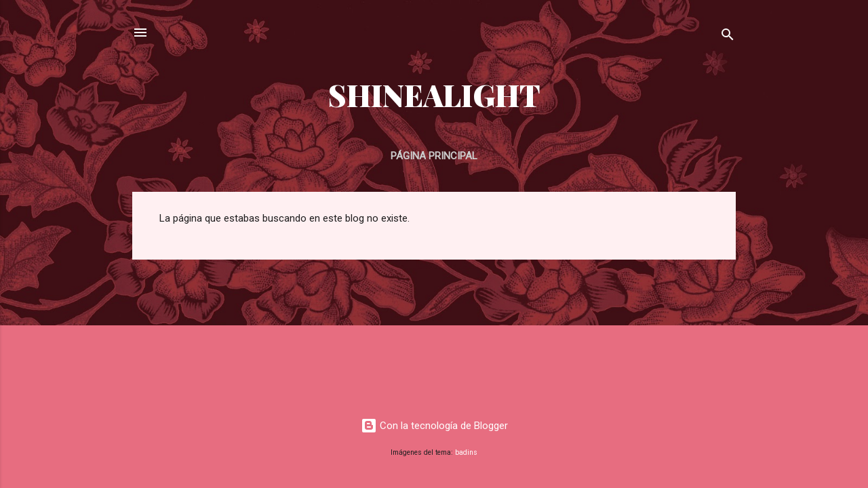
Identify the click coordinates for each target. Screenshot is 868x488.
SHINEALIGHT (434, 95)
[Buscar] (728, 37)
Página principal (434, 156)
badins (466, 452)
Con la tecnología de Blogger (434, 426)
